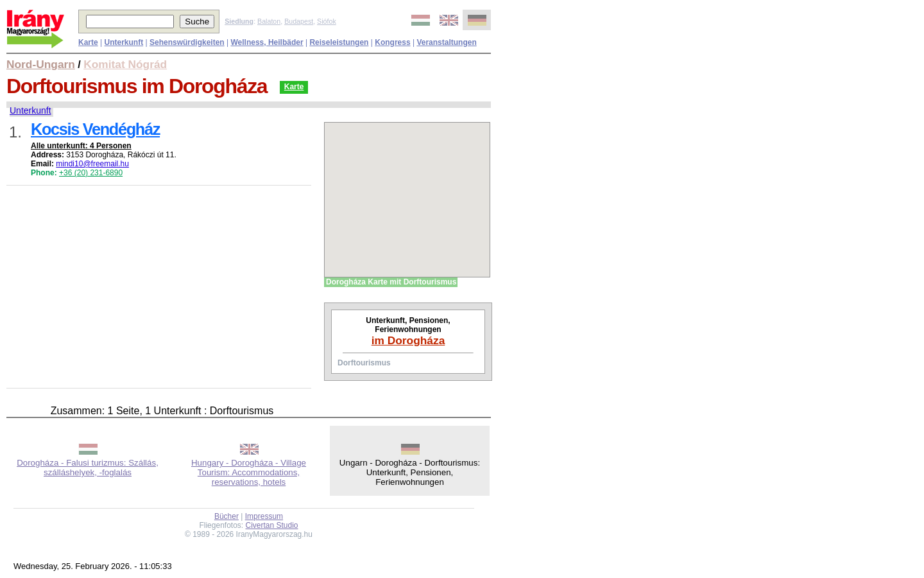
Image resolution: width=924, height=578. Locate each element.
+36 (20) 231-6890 (91, 173)
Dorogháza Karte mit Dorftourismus (391, 282)
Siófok (327, 21)
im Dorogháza (408, 340)
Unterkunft (30, 110)
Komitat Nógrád (125, 64)
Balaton (269, 21)
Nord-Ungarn (41, 64)
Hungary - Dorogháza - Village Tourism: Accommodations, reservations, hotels (249, 472)
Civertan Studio (272, 525)
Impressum (264, 516)
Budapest (299, 21)
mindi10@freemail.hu (92, 164)
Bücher (227, 516)
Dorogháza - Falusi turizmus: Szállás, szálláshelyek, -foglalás (88, 468)
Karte (294, 87)
